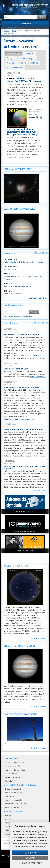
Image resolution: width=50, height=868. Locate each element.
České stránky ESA (13, 777)
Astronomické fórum (13, 807)
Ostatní (9, 75)
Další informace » (39, 638)
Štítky (14, 31)
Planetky (9, 823)
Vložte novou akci (41, 252)
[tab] (14, 54)
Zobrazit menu (25, 24)
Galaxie (8, 819)
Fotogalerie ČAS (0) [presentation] (15, 67)
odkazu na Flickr (33, 356)
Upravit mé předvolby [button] (30, 863)
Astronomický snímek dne (17, 169)
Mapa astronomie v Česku (16, 804)
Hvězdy (8, 815)
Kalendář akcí (11, 254)
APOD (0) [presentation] (22, 63)
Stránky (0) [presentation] (29, 54)
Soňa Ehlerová (9, 366)
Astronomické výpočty (14, 793)
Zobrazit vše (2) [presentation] (14, 54)
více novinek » (40, 491)
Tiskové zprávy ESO (13, 774)
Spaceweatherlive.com (35, 456)
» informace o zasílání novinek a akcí (19, 316)
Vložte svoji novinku (40, 322)
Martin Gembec (10, 332)
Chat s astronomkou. (37, 377)
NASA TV (9, 781)
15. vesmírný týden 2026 (16, 566)
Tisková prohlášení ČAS (15, 763)
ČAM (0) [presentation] (34, 63)
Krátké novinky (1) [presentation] (27, 58)
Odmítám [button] (30, 858)
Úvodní (7, 31)
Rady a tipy (10, 796)
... (28, 104)
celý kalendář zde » (38, 298)
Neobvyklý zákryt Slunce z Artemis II (21, 334)
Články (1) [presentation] (11, 58)
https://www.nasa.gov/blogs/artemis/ (19, 419)
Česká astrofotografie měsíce (19, 209)
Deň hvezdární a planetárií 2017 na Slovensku (24, 80)
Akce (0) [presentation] (10, 63)
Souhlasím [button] (30, 853)
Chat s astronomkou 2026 (16, 369)
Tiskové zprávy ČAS (13, 766)
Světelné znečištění (13, 789)
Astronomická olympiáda (15, 770)
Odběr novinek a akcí (15, 305)
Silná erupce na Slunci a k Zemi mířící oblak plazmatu (24, 467)
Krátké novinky (12, 324)
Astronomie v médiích (14, 800)
